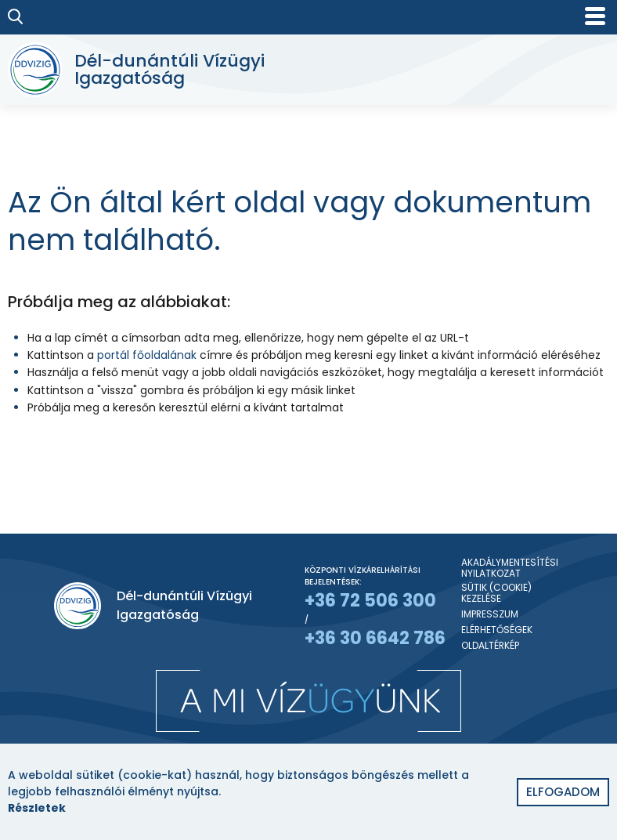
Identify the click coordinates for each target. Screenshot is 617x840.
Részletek (37, 808)
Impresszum (490, 614)
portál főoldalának (147, 355)
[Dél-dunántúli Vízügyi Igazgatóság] (143, 70)
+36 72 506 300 (370, 601)
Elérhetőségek (497, 630)
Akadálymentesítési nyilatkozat (510, 568)
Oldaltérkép (490, 646)
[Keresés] (16, 16)
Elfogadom (563, 792)
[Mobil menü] (595, 16)
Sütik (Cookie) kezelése (496, 594)
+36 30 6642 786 (375, 638)
